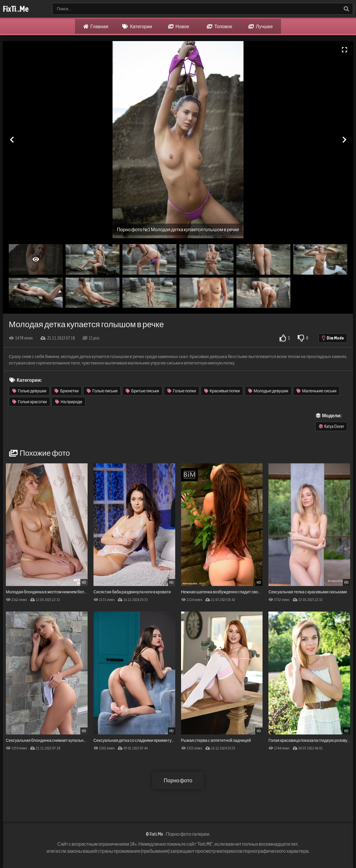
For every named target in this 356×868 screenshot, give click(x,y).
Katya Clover (331, 426)
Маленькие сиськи (316, 391)
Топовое (219, 26)
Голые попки (182, 391)
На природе (69, 402)
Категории (137, 26)
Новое (179, 26)
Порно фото (178, 780)
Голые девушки (29, 391)
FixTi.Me (16, 9)
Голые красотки (30, 402)
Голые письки (102, 391)
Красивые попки (222, 391)
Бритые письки (142, 391)
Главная (96, 26)
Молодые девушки (268, 391)
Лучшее (261, 26)
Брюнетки (67, 391)
